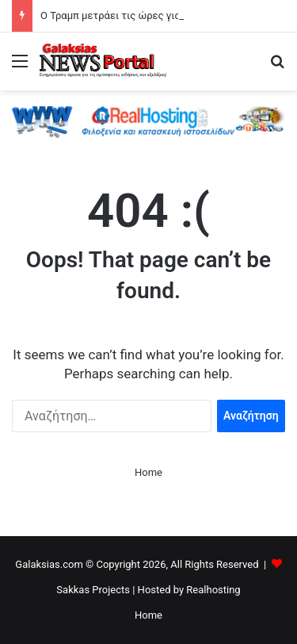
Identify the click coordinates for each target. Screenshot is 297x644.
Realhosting (213, 590)
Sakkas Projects (93, 590)
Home (148, 472)
